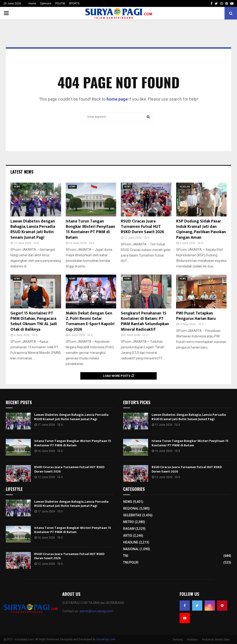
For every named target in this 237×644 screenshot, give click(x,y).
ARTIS (128, 536)
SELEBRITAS (132, 515)
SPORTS (74, 3)
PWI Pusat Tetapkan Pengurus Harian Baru (196, 316)
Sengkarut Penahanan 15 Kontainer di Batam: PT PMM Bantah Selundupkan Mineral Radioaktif (145, 321)
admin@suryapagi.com (96, 611)
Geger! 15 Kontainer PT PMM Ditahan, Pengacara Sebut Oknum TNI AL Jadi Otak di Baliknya (34, 321)
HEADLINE (185, 187)
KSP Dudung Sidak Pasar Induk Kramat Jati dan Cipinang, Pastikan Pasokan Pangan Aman (201, 229)
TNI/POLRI (131, 562)
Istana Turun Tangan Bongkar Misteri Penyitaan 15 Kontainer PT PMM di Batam (90, 229)
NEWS (17, 187)
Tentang (178, 640)
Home (32, 3)
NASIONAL (131, 549)
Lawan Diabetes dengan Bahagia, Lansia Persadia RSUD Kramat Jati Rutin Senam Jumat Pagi (33, 229)
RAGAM (129, 529)
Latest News (22, 172)
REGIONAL (131, 508)
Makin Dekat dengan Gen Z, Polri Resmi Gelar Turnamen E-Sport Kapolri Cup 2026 (90, 321)
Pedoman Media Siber (216, 640)
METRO (129, 522)
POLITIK (60, 3)
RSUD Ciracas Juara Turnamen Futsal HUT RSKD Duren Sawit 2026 (142, 227)
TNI (126, 556)
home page (117, 99)
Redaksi (192, 640)
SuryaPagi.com (106, 639)
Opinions (46, 3)
